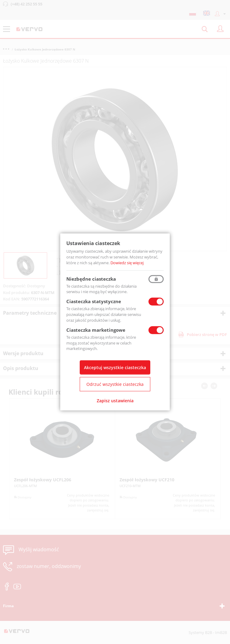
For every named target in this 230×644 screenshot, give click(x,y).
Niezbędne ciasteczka (91, 279)
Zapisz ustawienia (115, 401)
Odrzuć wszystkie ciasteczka (115, 384)
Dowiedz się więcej (127, 263)
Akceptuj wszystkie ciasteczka (115, 367)
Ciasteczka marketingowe (96, 330)
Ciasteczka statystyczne (94, 301)
